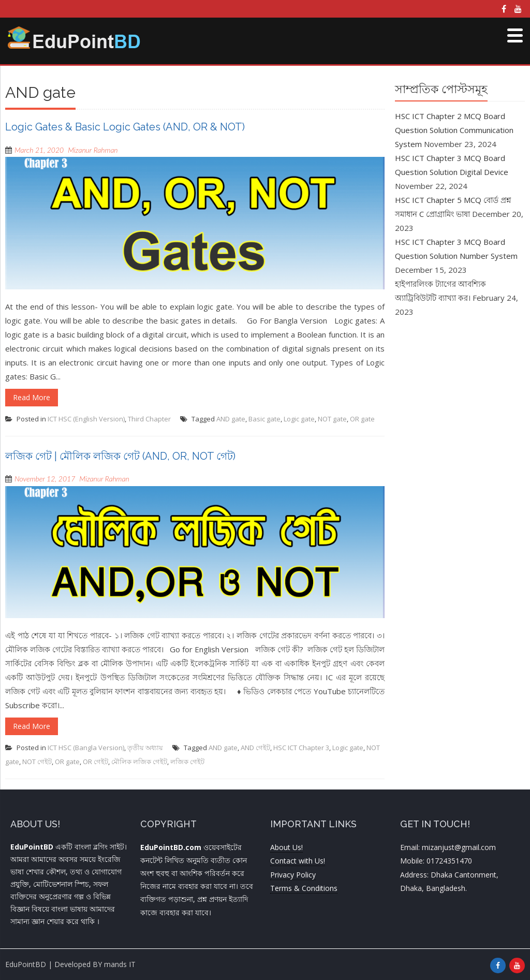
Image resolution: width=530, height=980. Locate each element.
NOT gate (332, 419)
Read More (32, 397)
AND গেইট (255, 748)
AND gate (231, 419)
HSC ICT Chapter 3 (301, 748)
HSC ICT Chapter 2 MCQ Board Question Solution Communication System (454, 130)
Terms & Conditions (304, 888)
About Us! (286, 847)
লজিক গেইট (187, 762)
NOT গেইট (37, 762)
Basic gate (264, 419)
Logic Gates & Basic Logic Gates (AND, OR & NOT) (125, 127)
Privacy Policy (293, 875)
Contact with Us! (298, 861)
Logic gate (299, 419)
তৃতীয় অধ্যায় (145, 748)
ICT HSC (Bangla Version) (86, 748)
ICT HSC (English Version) (86, 419)
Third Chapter (149, 419)
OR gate (362, 419)
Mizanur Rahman (93, 150)
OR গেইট (95, 762)
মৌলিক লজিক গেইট (139, 762)
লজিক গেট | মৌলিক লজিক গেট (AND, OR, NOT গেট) (120, 456)
